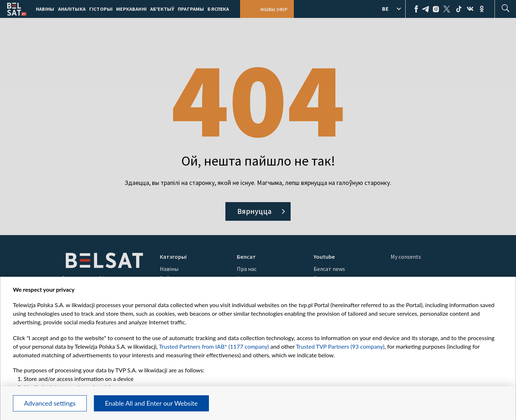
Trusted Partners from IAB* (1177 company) (214, 346)
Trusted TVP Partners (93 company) (340, 346)
